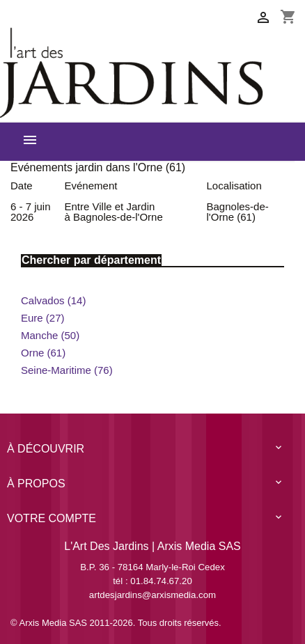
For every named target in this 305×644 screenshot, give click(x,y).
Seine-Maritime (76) (67, 370)
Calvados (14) (53, 300)
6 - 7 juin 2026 (31, 212)
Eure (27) (43, 318)
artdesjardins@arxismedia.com (152, 595)
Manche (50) (50, 335)
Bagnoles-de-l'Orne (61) (238, 212)
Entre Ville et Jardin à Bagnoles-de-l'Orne (114, 212)
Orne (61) (43, 353)
